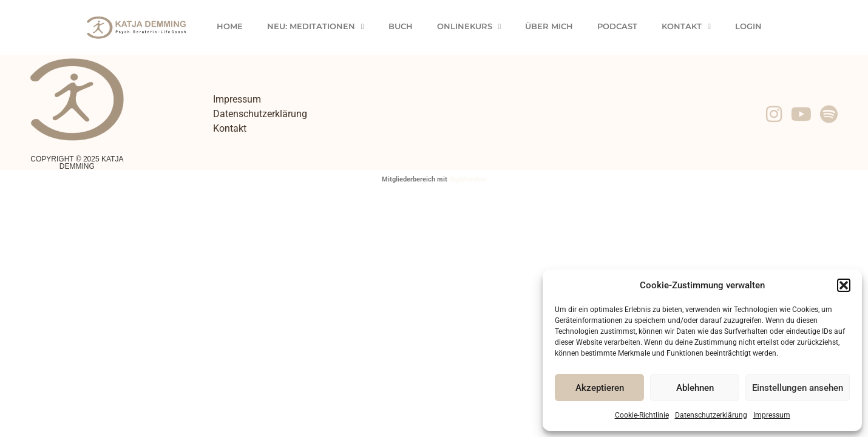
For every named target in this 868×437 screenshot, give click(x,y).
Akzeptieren (600, 388)
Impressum (772, 415)
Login (748, 26)
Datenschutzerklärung (711, 415)
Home (230, 26)
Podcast (617, 26)
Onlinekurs (469, 26)
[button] (844, 285)
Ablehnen (695, 388)
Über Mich (549, 26)
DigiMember (468, 179)
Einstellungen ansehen (798, 388)
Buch (401, 26)
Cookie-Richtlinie (642, 415)
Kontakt (686, 26)
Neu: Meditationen (316, 26)
